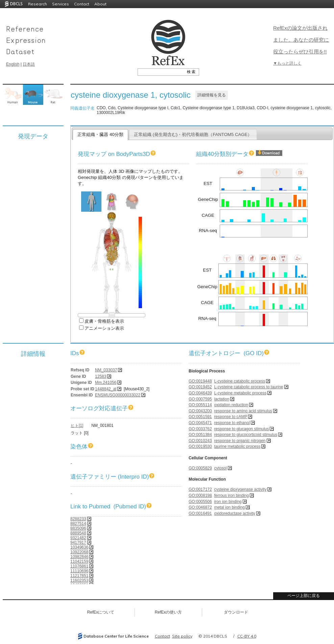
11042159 (79, 561)
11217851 (79, 576)
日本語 (29, 64)
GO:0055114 (200, 405)
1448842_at (106, 389)
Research (38, 4)
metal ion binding (229, 507)
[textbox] (161, 72)
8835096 (78, 528)
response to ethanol (232, 423)
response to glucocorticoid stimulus (246, 435)
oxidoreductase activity (234, 513)
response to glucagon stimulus (241, 429)
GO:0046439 (200, 393)
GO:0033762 (200, 429)
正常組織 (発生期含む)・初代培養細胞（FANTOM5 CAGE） (193, 134)
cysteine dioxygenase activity (240, 489)
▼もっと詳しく (287, 63)
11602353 (79, 580)
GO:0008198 (200, 496)
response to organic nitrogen (240, 441)
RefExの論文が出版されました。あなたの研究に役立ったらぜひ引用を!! (301, 40)
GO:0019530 (200, 446)
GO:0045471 (200, 423)
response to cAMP (231, 417)
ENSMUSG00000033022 (118, 395)
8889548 (78, 533)
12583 (101, 376)
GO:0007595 (200, 399)
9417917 (78, 543)
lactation (222, 399)
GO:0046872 (200, 507)
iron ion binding (228, 502)
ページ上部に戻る (304, 596)
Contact (82, 4)
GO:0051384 (200, 435)
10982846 (79, 557)
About (100, 4)
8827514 (78, 524)
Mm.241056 (106, 383)
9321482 (78, 538)
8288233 (78, 519)
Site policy (182, 636)
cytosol (220, 468)
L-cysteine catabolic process (240, 381)
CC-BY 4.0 (247, 636)
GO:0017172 (200, 489)
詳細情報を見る (212, 95)
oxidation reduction (231, 405)
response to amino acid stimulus (243, 411)
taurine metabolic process (237, 446)
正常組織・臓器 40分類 (100, 134)
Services (61, 4)
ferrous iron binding (231, 496)
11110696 (79, 571)
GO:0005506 (200, 502)
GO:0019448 (200, 381)
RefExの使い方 (169, 612)
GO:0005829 (200, 468)
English (13, 64)
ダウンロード (236, 612)
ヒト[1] (77, 425)
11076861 (79, 566)
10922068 (79, 552)
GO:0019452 (200, 387)
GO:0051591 (200, 417)
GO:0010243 (200, 441)
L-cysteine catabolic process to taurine (248, 387)
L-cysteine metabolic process (240, 393)
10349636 (79, 547)
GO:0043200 (200, 411)
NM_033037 (106, 370)
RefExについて (101, 612)
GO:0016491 (200, 513)
